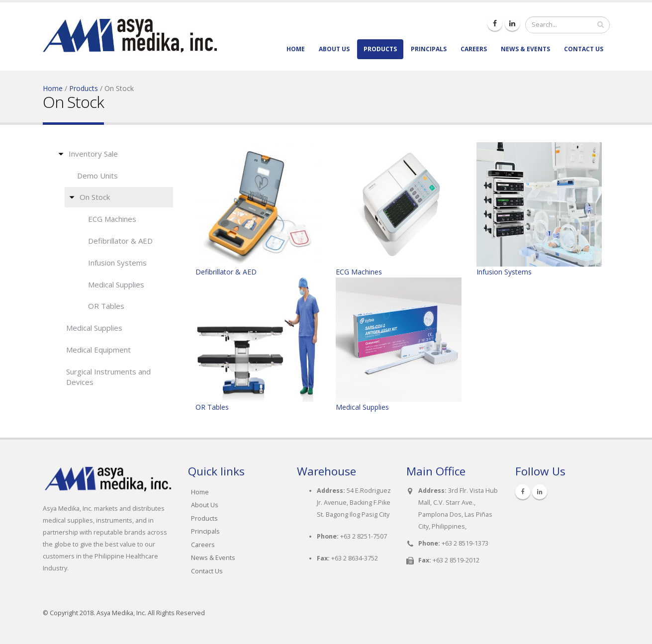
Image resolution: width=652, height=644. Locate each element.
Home (296, 49)
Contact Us (584, 49)
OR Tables (106, 306)
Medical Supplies (116, 284)
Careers (474, 49)
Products (380, 49)
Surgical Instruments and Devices (108, 377)
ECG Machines (112, 219)
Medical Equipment (98, 350)
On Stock (95, 197)
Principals (429, 49)
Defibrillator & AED (120, 241)
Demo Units (97, 176)
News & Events (525, 49)
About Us (334, 49)
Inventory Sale (93, 154)
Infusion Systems (117, 263)
